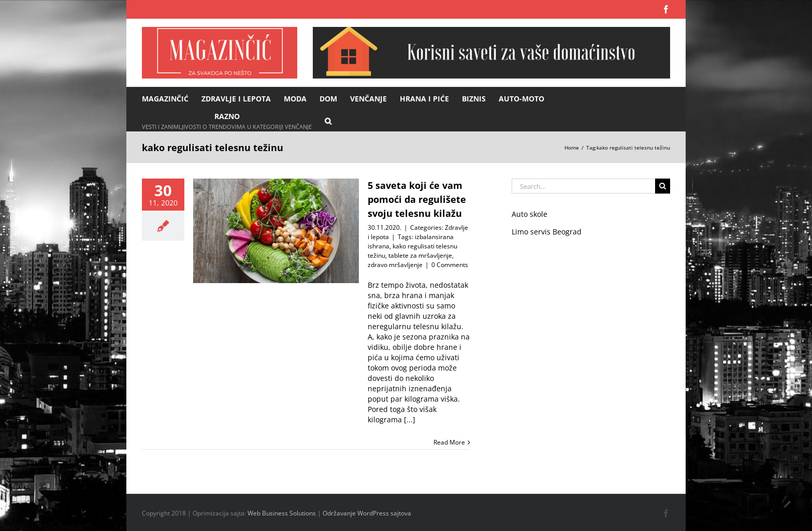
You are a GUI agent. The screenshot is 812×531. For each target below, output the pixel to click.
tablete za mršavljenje (420, 255)
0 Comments (450, 265)
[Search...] (583, 186)
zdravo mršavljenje (395, 265)
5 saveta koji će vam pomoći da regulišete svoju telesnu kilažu (417, 199)
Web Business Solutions (282, 513)
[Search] (663, 186)
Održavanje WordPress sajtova (367, 513)
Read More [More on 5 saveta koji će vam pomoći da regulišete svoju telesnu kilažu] (449, 442)
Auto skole (530, 214)
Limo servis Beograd (547, 232)
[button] (328, 120)
